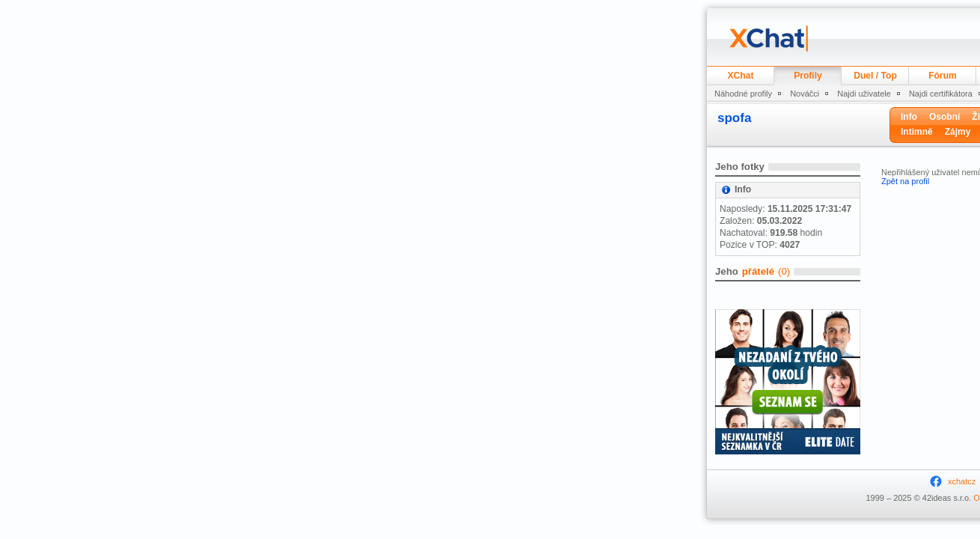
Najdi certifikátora (941, 94)
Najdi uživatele (864, 94)
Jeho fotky (740, 167)
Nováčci (805, 94)
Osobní (944, 117)
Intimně (917, 132)
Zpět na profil (905, 181)
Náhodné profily (743, 94)
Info (909, 117)
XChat (741, 76)
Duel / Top (875, 76)
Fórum (943, 76)
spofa (734, 118)
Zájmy (958, 132)
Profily (808, 76)
